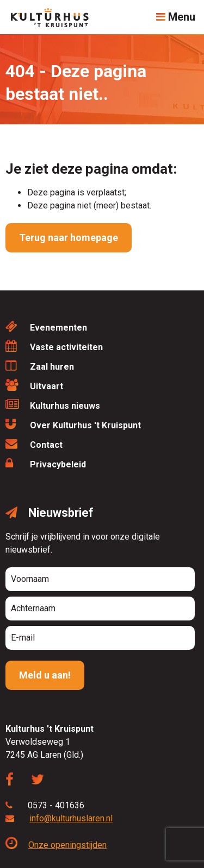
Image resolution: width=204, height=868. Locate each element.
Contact (34, 444)
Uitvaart (34, 385)
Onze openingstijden (56, 845)
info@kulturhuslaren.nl (71, 818)
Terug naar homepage (69, 237)
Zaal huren (40, 366)
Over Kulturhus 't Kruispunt (73, 424)
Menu (176, 17)
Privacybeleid (46, 463)
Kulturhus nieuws (53, 405)
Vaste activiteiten (54, 346)
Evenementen (46, 327)
